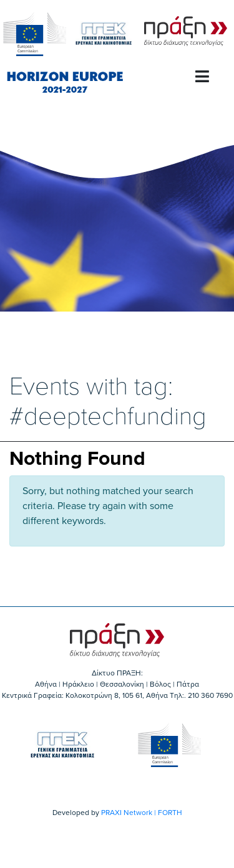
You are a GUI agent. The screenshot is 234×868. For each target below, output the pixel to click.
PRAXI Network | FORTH (142, 813)
